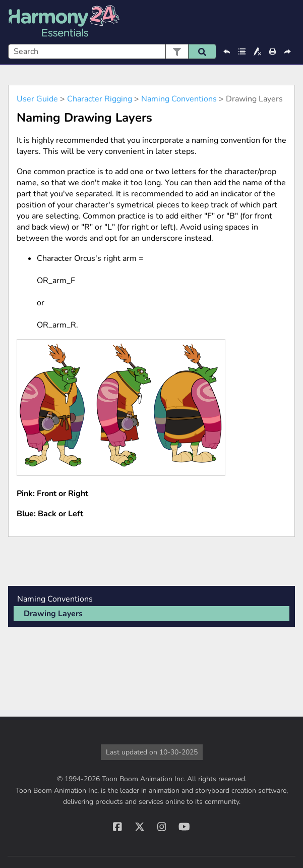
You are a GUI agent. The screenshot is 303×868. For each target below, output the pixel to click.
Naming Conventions (179, 99)
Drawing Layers (53, 614)
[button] (177, 51)
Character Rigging (100, 99)
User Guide (37, 99)
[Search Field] (112, 51)
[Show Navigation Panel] (289, 22)
